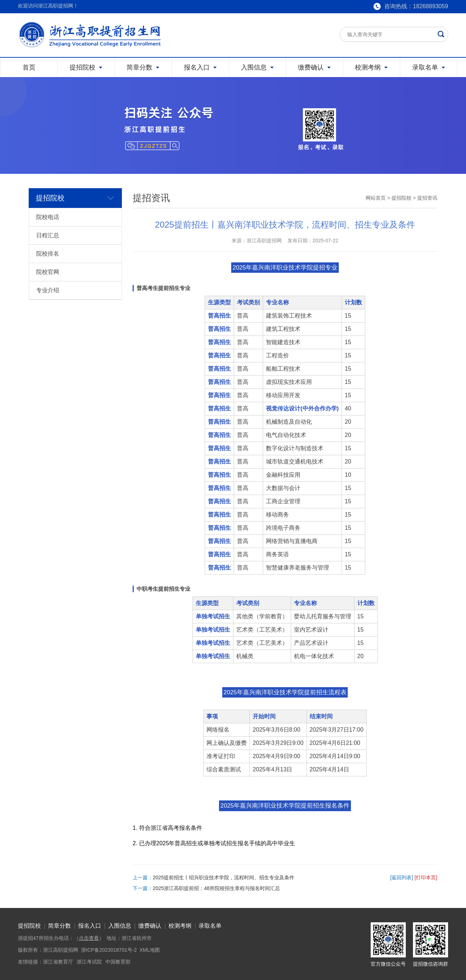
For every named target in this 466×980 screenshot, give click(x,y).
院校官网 (48, 272)
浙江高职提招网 (61, 950)
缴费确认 (150, 926)
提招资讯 (427, 198)
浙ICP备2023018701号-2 (109, 950)
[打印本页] (426, 877)
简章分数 (60, 926)
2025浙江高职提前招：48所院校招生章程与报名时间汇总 (216, 888)
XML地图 (150, 950)
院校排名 (48, 254)
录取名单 (210, 926)
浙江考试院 (89, 962)
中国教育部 (118, 962)
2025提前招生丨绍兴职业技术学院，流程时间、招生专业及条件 (224, 877)
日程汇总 (48, 235)
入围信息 (120, 926)
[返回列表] (402, 877)
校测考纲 (180, 926)
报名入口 (90, 926)
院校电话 (48, 217)
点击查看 (89, 938)
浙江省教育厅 (58, 962)
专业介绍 (48, 290)
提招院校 (401, 198)
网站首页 (376, 198)
